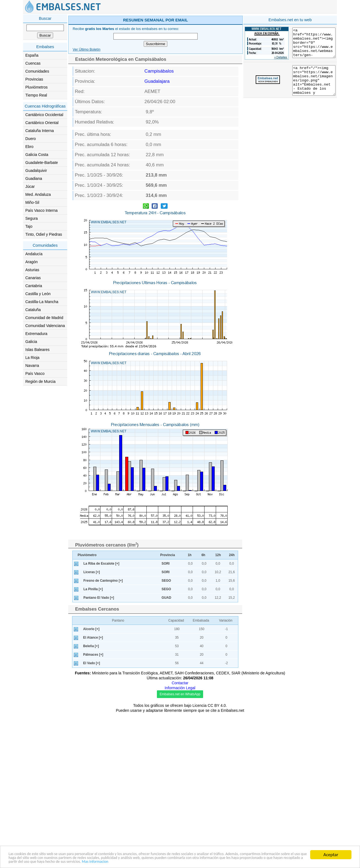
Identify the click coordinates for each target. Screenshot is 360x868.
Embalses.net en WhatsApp (180, 694)
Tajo (29, 226)
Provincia (168, 555)
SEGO (166, 581)
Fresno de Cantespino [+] (103, 581)
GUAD (166, 598)
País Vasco (35, 373)
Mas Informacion (257, 862)
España (32, 55)
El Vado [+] (92, 663)
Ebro (29, 147)
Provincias (34, 79)
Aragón (32, 262)
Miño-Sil (32, 202)
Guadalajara (157, 81)
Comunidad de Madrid (44, 318)
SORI (166, 564)
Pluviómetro (87, 555)
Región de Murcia (40, 381)
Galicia (31, 342)
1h (190, 555)
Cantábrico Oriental (42, 123)
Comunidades (37, 71)
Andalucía (34, 254)
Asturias (32, 270)
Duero (31, 139)
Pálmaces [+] (93, 655)
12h (218, 555)
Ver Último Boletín (87, 50)
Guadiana (34, 178)
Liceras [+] (92, 572)
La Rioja (32, 358)
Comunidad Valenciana (45, 326)
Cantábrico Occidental (44, 115)
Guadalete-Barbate (42, 163)
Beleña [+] (91, 646)
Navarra (32, 366)
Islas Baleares (37, 350)
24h (232, 555)
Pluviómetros (36, 87)
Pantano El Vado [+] (99, 598)
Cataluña (33, 310)
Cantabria (34, 286)
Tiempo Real (36, 95)
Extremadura (36, 334)
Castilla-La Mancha (42, 302)
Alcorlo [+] (91, 629)
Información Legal (180, 688)
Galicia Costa (37, 155)
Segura (32, 218)
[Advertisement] (290, 53)
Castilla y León (38, 294)
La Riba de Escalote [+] (101, 564)
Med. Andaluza (38, 194)
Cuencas (33, 63)
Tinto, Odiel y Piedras (44, 234)
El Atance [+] (93, 638)
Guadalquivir (36, 171)
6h (203, 555)
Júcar (30, 186)
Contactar (180, 683)
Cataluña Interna (40, 131)
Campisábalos (159, 71)
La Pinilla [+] (93, 589)
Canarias (33, 278)
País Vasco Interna (41, 210)
